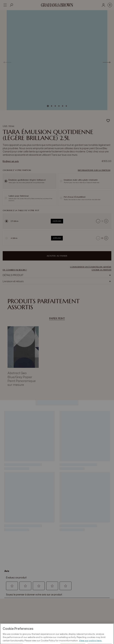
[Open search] (12, 5)
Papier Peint (57, 318)
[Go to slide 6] (66, 106)
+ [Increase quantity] (106, 221)
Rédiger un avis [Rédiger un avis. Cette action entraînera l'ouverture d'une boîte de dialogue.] (11, 161)
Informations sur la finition (94, 170)
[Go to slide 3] (55, 106)
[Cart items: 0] (110, 5)
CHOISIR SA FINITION (101, 270)
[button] (91, 267)
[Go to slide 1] (48, 106)
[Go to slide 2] (52, 106)
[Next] (107, 62)
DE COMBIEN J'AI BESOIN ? (15, 270)
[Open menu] (5, 5)
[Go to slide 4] (59, 106)
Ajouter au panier (57, 256)
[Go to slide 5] (63, 106)
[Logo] (57, 5)
